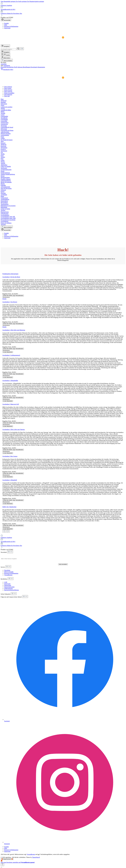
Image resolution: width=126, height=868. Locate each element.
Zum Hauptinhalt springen (8, 1)
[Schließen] (1, 867)
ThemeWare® (36, 857)
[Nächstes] (8, 531)
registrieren (7, 66)
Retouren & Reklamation (11, 26)
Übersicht (4, 67)
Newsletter (7, 570)
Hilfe (6, 25)
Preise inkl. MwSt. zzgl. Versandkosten (13, 296)
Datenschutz (8, 585)
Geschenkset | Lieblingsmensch (11, 355)
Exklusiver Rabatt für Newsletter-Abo (11, 13)
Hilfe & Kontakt (9, 572)
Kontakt (6, 23)
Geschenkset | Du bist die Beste (11, 277)
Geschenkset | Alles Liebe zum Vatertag (14, 429)
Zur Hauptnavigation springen (36, 1)
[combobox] (8, 49)
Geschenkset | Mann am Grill (11, 404)
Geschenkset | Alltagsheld (10, 480)
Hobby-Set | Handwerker (9, 507)
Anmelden (4, 64)
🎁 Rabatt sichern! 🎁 (7, 859)
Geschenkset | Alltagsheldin (10, 381)
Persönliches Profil (12, 67)
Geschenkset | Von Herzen (10, 302)
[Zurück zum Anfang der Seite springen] (2, 865)
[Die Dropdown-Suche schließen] (22, 49)
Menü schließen (7, 61)
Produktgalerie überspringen (10, 274)
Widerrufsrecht (8, 588)
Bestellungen (27, 67)
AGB (6, 582)
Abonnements (41, 67)
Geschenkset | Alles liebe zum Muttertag (14, 330)
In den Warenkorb (8, 352)
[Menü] (5, 46)
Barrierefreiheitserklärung (11, 590)
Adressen (20, 67)
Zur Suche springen (21, 1)
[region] (63, 403)
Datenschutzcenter (9, 587)
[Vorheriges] (4, 531)
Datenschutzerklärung (69, 562)
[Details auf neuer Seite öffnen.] (63, 862)
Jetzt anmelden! (63, 564)
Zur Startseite (63, 263)
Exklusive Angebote (6, 5)
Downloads (34, 67)
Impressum (7, 28)
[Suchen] (18, 49)
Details (4, 299)
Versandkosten (8, 575)
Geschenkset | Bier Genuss (10, 456)
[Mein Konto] (6, 57)
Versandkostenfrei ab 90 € (8, 9)
